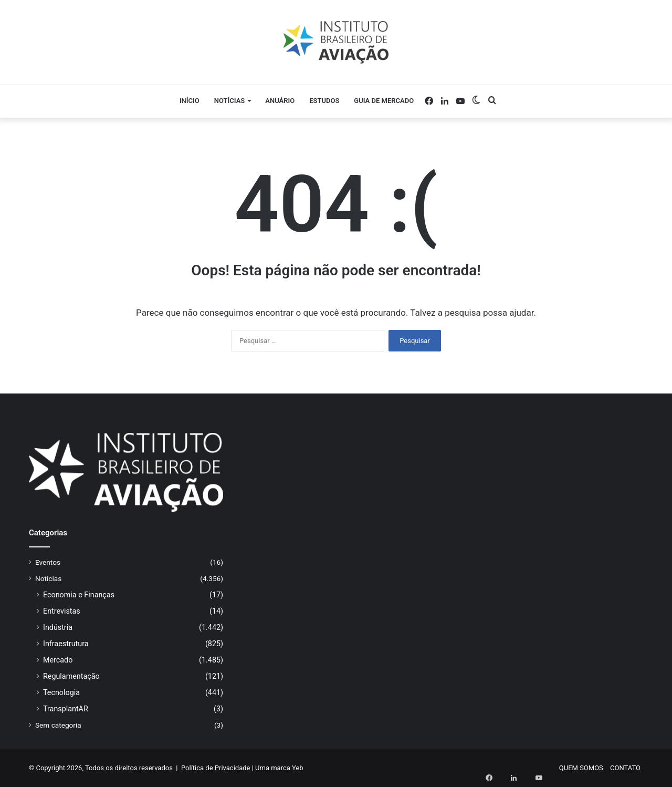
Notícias (230, 101)
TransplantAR (66, 709)
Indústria (58, 627)
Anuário (280, 101)
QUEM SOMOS (581, 768)
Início (190, 101)
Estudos (324, 101)
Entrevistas (62, 611)
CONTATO (625, 768)
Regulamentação (71, 676)
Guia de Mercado (384, 101)
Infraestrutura (66, 644)
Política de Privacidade (216, 768)
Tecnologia (61, 692)
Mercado (58, 660)
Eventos (48, 562)
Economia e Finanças (79, 595)
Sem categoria (58, 725)
